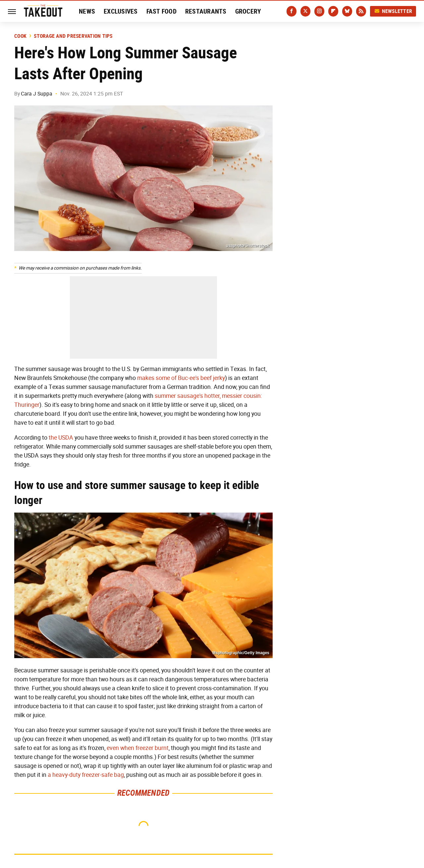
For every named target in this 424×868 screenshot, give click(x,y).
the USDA (61, 438)
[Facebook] (291, 11)
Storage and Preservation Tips (73, 36)
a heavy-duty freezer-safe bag (86, 775)
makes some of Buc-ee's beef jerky (181, 378)
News (87, 11)
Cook (20, 36)
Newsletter (393, 11)
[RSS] (361, 11)
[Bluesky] (347, 11)
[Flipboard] (333, 11)
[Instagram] (319, 11)
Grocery (248, 11)
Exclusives (121, 11)
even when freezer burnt (138, 748)
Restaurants (206, 11)
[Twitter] (305, 11)
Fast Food (161, 11)
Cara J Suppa (37, 94)
